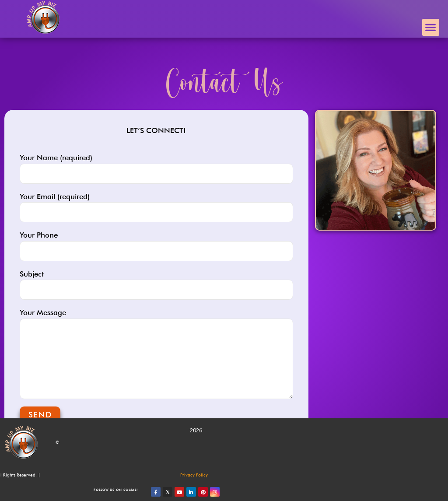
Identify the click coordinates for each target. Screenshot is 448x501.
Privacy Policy (194, 475)
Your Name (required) (156, 168)
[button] (431, 27)
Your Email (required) (156, 207)
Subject (156, 285)
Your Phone (156, 246)
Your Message (156, 354)
